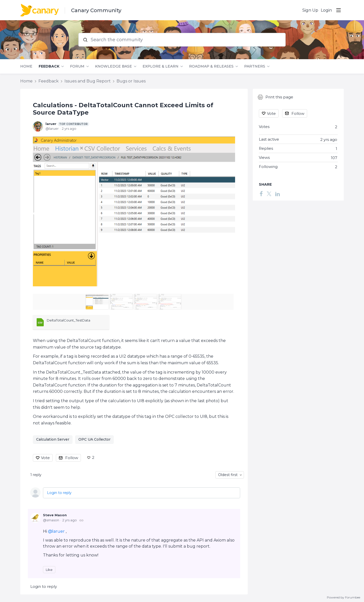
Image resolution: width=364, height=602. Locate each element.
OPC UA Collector (94, 439)
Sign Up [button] (310, 10)
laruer (67, 124)
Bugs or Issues (131, 81)
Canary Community (96, 10)
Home (26, 66)
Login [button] (326, 10)
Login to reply (59, 493)
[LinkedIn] (278, 194)
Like (49, 570)
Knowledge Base (113, 66)
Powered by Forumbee (344, 597)
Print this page (276, 97)
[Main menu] (338, 10)
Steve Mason (55, 515)
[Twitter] (269, 194)
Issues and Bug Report (88, 81)
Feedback (49, 66)
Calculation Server (53, 439)
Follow (72, 458)
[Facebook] (261, 194)
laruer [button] (58, 531)
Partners (255, 66)
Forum (77, 66)
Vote (45, 458)
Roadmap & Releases (211, 66)
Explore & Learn (161, 66)
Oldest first (228, 475)
